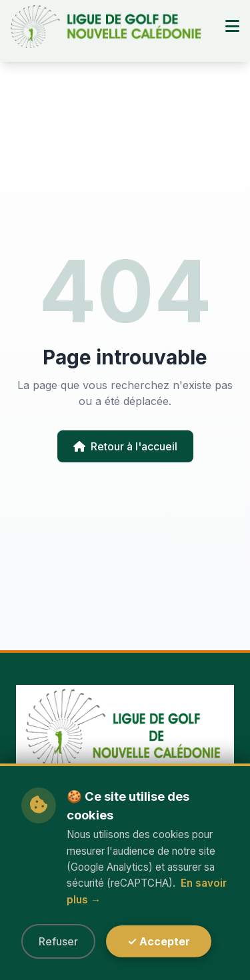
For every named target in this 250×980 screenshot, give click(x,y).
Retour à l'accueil (125, 446)
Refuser (58, 941)
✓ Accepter (159, 941)
